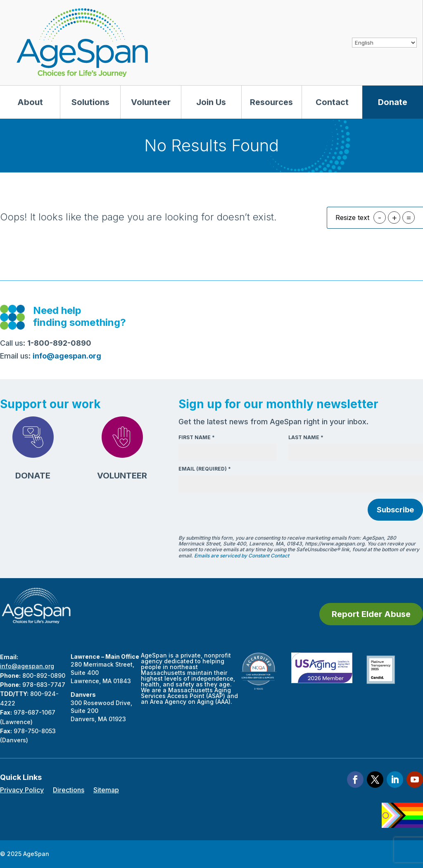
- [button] (380, 218)
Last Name (306, 437)
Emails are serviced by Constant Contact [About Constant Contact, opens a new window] (242, 556)
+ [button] (394, 218)
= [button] (409, 218)
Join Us (211, 102)
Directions (69, 790)
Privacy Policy (22, 790)
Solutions (90, 102)
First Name (197, 437)
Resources (271, 102)
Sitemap (106, 790)
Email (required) (205, 469)
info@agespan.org (27, 666)
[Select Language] (384, 43)
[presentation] (241, 511)
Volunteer (151, 102)
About (30, 102)
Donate (393, 102)
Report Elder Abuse (371, 614)
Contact (332, 102)
